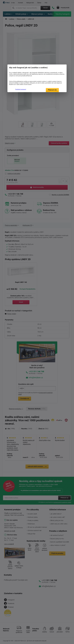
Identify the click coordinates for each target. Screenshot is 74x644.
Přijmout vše (52, 90)
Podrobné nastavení (21, 89)
